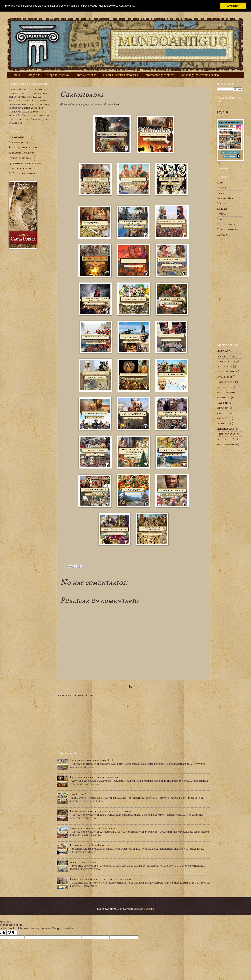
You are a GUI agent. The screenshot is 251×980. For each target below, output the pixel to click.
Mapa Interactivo (58, 75)
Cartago (222, 235)
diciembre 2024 (225, 356)
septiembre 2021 (226, 392)
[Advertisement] (134, 724)
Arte (220, 219)
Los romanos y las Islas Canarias (89, 845)
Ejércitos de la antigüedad (25, 163)
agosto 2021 (224, 397)
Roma (220, 183)
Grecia (221, 193)
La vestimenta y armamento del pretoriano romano (101, 879)
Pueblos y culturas (20, 158)
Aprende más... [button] (128, 6)
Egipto (221, 203)
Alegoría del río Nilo (83, 862)
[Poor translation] (12, 933)
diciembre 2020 (225, 429)
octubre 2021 (224, 387)
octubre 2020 (225, 439)
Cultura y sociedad (228, 224)
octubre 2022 (224, 377)
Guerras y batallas (20, 142)
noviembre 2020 (226, 434)
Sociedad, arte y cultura (23, 147)
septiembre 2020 (226, 444)
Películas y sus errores (22, 173)
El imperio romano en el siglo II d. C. (92, 760)
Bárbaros (222, 209)
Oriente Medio (226, 198)
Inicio (16, 75)
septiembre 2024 (226, 372)
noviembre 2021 (226, 382)
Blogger (149, 909)
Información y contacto (159, 75)
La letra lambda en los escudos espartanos (95, 777)
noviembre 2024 (226, 361)
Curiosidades (16, 137)
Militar (222, 188)
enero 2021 (223, 423)
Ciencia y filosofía (228, 229)
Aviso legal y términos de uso (200, 75)
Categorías (33, 75)
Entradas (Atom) (83, 695)
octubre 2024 (225, 366)
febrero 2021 (224, 418)
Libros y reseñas (86, 75)
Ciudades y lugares (20, 168)
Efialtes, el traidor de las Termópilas (92, 828)
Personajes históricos (21, 153)
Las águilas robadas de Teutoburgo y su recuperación (101, 811)
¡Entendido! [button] (233, 6)
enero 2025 (223, 351)
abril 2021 (223, 408)
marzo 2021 (223, 413)
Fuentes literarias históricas (120, 75)
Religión (222, 214)
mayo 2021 (223, 403)
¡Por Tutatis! (78, 794)
